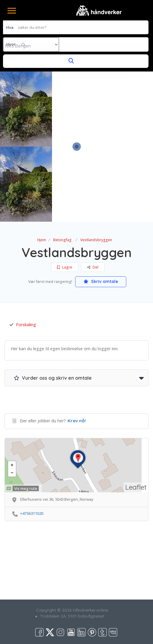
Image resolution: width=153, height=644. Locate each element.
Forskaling (23, 325)
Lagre (65, 267)
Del (93, 267)
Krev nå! (77, 421)
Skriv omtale (101, 281)
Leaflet (136, 487)
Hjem (42, 240)
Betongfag (62, 240)
